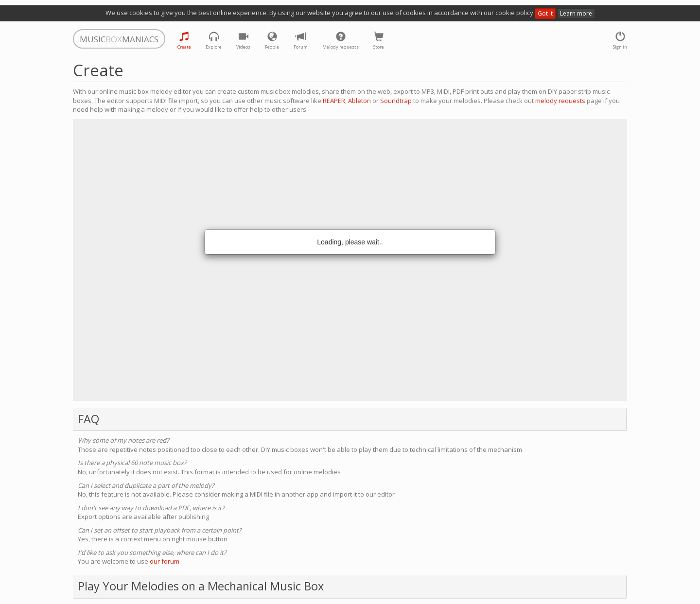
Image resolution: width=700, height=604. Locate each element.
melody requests (560, 101)
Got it (545, 13)
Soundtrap (396, 101)
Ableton (359, 101)
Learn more (576, 13)
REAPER (334, 101)
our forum (165, 561)
